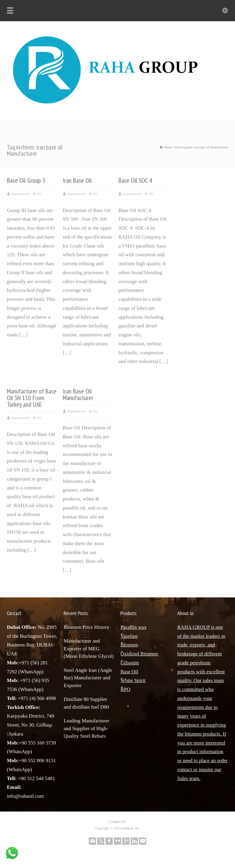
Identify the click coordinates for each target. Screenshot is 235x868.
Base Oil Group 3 (26, 180)
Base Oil (129, 672)
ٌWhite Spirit (133, 680)
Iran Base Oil (77, 180)
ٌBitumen (129, 645)
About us (186, 613)
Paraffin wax (133, 627)
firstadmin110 (20, 194)
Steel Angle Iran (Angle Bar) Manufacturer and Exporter (88, 678)
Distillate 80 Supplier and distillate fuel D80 (86, 703)
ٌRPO (125, 689)
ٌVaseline (129, 636)
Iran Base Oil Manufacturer (78, 394)
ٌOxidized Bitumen (139, 654)
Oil (39, 194)
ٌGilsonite (130, 663)
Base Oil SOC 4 (135, 180)
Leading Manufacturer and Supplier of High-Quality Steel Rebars (86, 728)
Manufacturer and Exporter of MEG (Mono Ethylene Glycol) (89, 649)
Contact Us (118, 822)
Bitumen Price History (87, 627)
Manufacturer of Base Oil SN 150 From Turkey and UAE (32, 398)
